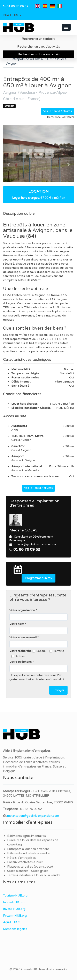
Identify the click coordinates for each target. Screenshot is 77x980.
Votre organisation (22, 610)
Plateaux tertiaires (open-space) (30, 867)
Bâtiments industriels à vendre (28, 853)
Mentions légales (15, 929)
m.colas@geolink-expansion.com (35, 545)
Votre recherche (20, 651)
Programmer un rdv (38, 578)
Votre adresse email (23, 637)
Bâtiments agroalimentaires (26, 836)
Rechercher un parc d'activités (39, 47)
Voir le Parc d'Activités (58, 111)
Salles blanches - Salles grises (28, 871)
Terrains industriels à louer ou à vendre (34, 875)
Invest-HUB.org (14, 909)
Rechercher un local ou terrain (39, 54)
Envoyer (58, 690)
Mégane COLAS (24, 530)
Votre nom (17, 624)
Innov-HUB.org (14, 902)
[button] (12, 15)
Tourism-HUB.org (15, 895)
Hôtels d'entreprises (21, 858)
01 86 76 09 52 (17, 6)
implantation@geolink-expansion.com (33, 816)
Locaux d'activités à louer (25, 862)
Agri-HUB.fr (11, 922)
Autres (18, 656)
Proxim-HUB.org (15, 916)
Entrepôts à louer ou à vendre (28, 849)
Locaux (39, 651)
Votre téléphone (21, 662)
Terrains (57, 651)
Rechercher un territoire (39, 39)
